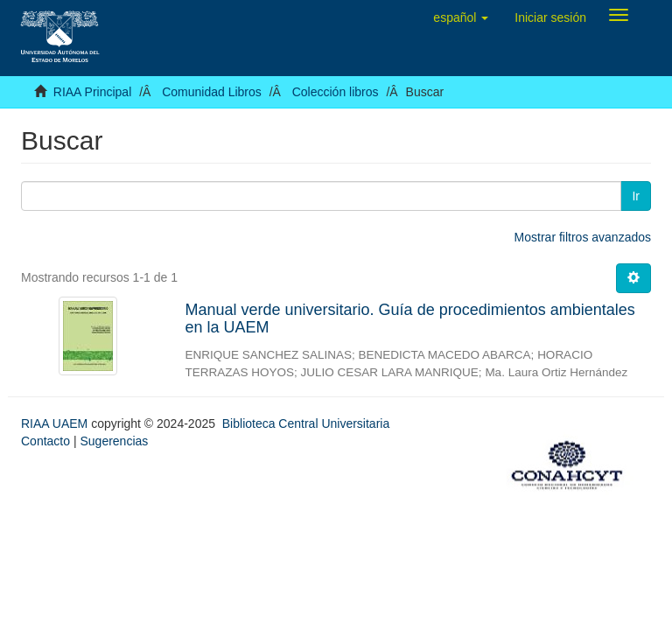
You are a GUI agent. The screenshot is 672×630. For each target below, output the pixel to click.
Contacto (45, 441)
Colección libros (336, 92)
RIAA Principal (92, 92)
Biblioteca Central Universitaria (306, 423)
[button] (461, 17)
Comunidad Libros (212, 92)
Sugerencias (114, 441)
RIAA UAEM (56, 423)
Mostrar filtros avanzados (583, 237)
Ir (636, 196)
